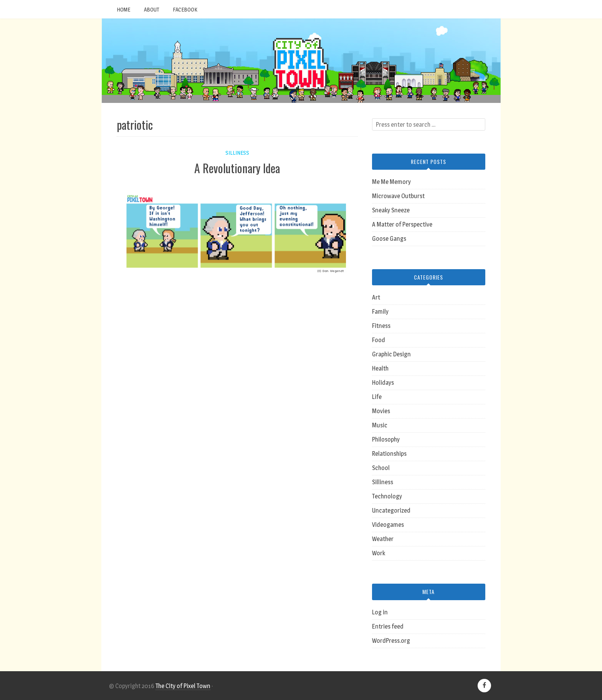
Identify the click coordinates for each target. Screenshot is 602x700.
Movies (381, 411)
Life (377, 397)
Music (380, 425)
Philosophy (386, 439)
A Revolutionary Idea (237, 168)
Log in (380, 612)
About (151, 9)
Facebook (185, 9)
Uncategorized (391, 511)
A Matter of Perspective (402, 224)
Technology (387, 496)
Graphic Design (391, 354)
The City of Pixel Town (183, 686)
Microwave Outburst (398, 196)
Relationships (389, 454)
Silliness (237, 153)
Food (379, 340)
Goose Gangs (389, 239)
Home (123, 9)
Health (380, 368)
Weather (383, 539)
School (381, 468)
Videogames (388, 525)
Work (379, 553)
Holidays (383, 383)
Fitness (381, 326)
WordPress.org (391, 641)
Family (380, 312)
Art (376, 297)
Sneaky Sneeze (391, 210)
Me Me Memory (391, 182)
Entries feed (388, 626)
